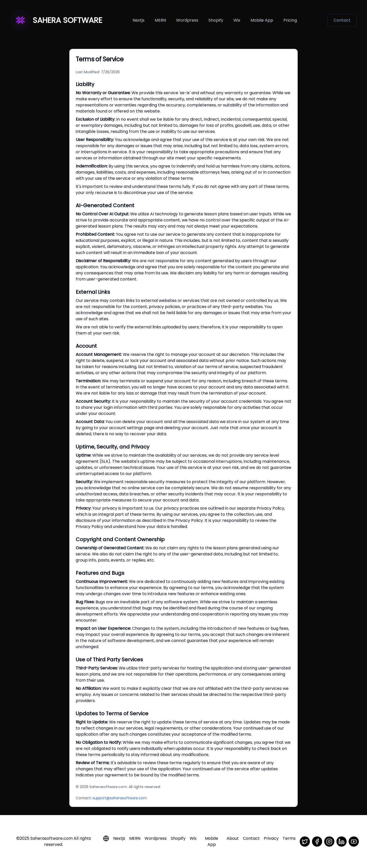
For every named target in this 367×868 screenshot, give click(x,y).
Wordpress (187, 20)
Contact (342, 20)
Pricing (290, 20)
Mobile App (212, 841)
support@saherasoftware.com (120, 798)
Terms (289, 838)
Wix (237, 20)
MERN (160, 20)
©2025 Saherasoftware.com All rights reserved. (54, 841)
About (233, 838)
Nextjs (139, 20)
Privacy (271, 838)
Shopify (216, 20)
